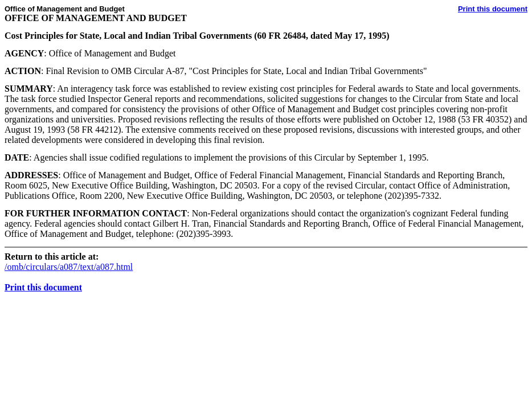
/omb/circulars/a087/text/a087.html (69, 267)
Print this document (493, 9)
